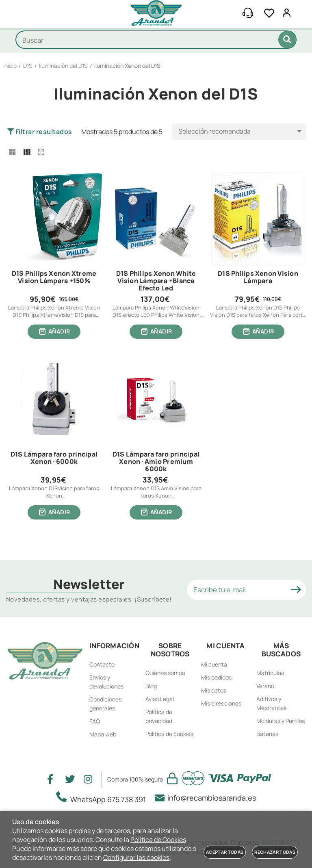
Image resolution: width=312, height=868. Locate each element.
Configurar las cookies (136, 857)
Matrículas (270, 673)
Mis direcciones (221, 703)
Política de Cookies (158, 840)
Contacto (102, 664)
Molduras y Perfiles (281, 721)
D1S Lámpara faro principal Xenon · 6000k (54, 458)
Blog (151, 686)
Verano (265, 686)
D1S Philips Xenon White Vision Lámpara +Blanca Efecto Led (156, 281)
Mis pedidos (216, 677)
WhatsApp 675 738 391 (103, 798)
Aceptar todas (225, 852)
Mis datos (214, 690)
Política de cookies (169, 734)
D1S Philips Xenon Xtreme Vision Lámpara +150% (54, 277)
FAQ (95, 721)
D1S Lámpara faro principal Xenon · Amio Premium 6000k (156, 462)
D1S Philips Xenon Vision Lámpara (258, 277)
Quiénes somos (165, 673)
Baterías (267, 734)
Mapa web (103, 734)
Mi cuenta (214, 664)
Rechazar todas (275, 852)
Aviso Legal (160, 699)
